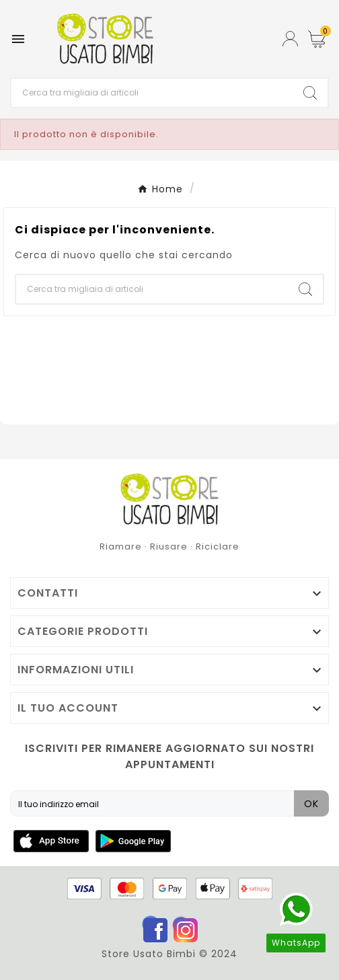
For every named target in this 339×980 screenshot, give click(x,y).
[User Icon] (290, 39)
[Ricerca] (152, 93)
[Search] (310, 93)
